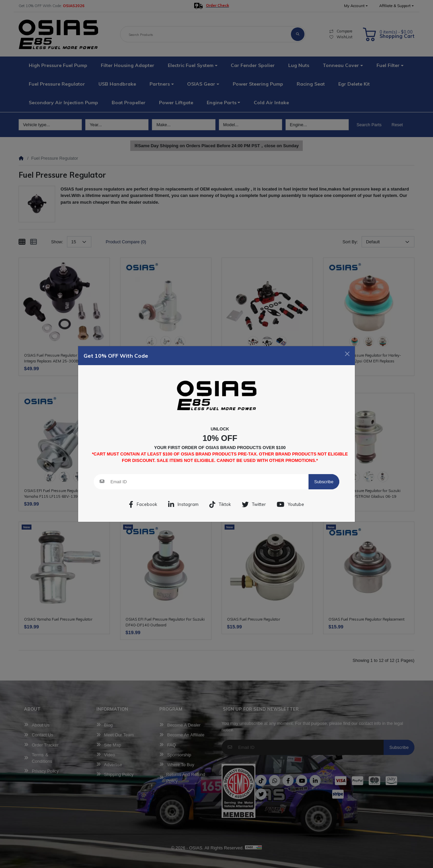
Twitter (254, 505)
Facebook (143, 505)
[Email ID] (209, 482)
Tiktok (220, 505)
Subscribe (324, 482)
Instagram (183, 505)
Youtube (290, 505)
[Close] (347, 354)
